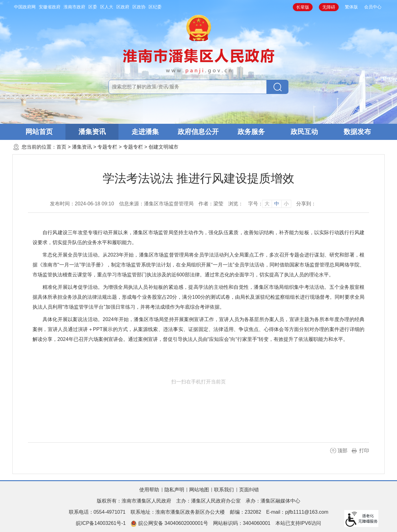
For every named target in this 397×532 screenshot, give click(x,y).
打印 (364, 451)
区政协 (139, 7)
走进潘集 (145, 132)
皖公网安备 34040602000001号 (169, 524)
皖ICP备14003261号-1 (101, 523)
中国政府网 (25, 7)
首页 (61, 147)
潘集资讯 (92, 132)
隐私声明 (174, 490)
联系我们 (224, 490)
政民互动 (304, 132)
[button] (303, 7)
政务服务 (251, 132)
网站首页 (39, 132)
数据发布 (357, 132)
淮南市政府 (74, 7)
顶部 (342, 451)
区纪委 (155, 7)
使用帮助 (149, 490)
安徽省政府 (50, 7)
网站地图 (199, 490)
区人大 (107, 7)
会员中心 (373, 7)
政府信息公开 (198, 132)
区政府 (123, 7)
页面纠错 (249, 490)
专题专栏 (107, 147)
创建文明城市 (163, 147)
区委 (93, 7)
